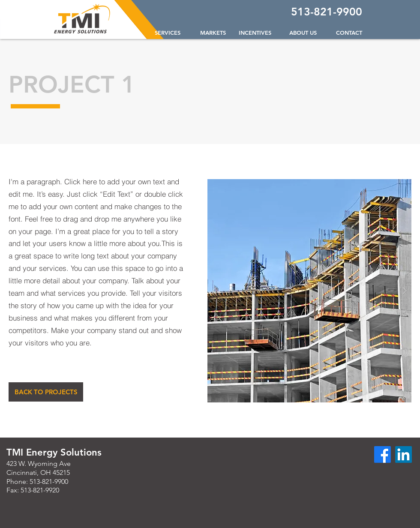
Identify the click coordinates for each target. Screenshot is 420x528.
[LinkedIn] (403, 454)
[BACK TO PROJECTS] (46, 392)
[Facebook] (382, 454)
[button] (210, 33)
